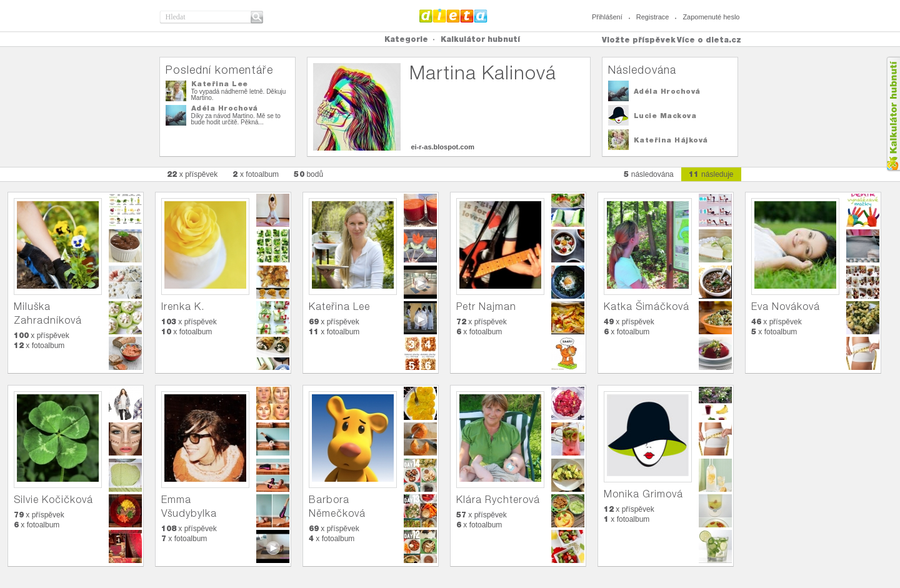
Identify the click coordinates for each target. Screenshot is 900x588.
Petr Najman (486, 306)
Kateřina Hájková (671, 140)
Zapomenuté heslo (711, 17)
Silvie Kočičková (53, 500)
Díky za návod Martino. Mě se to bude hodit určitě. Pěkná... (236, 119)
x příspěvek (192, 174)
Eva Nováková (786, 306)
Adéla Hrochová (225, 108)
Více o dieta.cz (709, 40)
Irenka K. (183, 306)
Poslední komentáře (219, 70)
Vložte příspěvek (639, 40)
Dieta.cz (453, 16)
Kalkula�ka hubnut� (893, 114)
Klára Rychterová (498, 500)
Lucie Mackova (665, 116)
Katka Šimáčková (647, 306)
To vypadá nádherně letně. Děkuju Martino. (239, 95)
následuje (711, 174)
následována (649, 174)
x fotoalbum (256, 174)
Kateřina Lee (220, 84)
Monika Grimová (643, 494)
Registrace (653, 17)
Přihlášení (607, 17)
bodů (308, 174)
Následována (642, 70)
